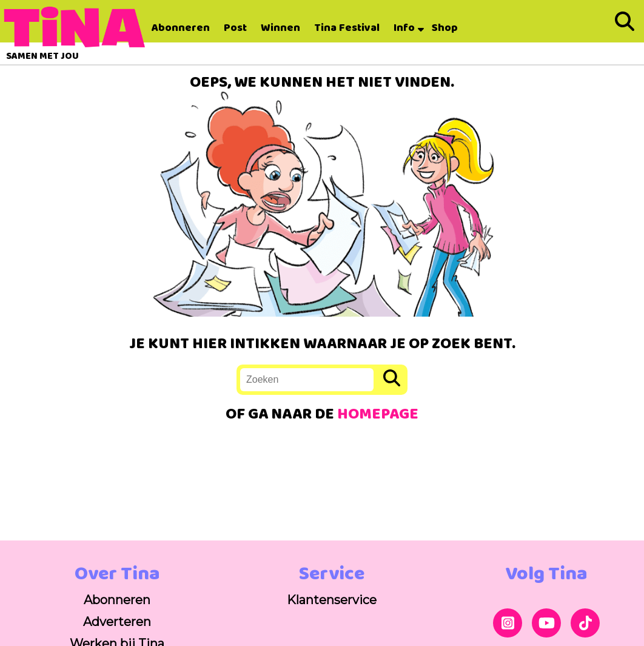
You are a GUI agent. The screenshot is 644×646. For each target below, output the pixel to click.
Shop (445, 28)
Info (404, 28)
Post (235, 28)
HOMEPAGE (378, 415)
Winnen (280, 28)
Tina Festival (347, 28)
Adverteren (117, 622)
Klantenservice (332, 600)
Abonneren (181, 28)
